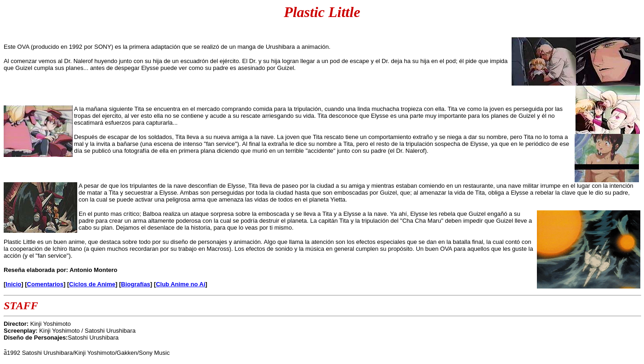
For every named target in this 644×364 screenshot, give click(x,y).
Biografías (136, 284)
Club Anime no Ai (180, 284)
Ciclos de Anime (92, 284)
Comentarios (45, 284)
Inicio (13, 284)
